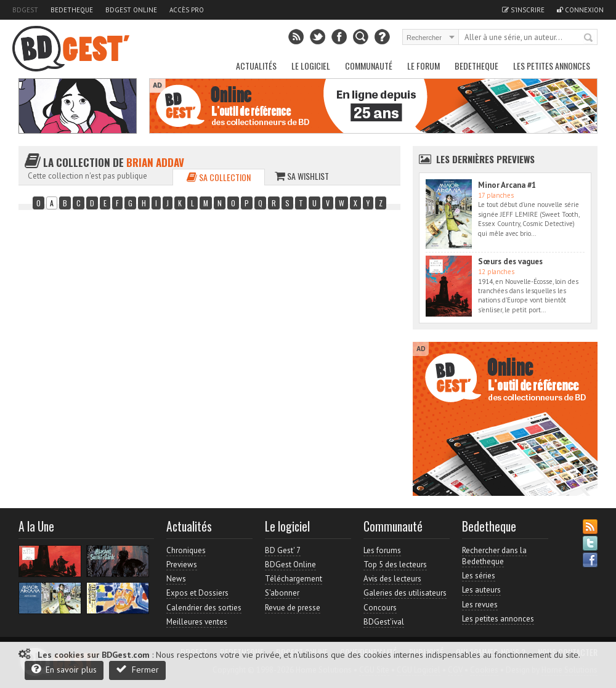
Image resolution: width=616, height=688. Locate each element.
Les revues (480, 605)
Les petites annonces (552, 66)
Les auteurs (481, 590)
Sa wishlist (302, 176)
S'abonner (282, 593)
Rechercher (589, 38)
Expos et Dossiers (197, 593)
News (176, 579)
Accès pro (187, 10)
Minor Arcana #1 (507, 185)
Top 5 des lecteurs (395, 565)
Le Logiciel (311, 66)
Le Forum (423, 66)
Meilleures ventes (197, 622)
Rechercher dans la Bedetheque (494, 556)
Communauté (369, 66)
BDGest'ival (384, 622)
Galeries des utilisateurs (405, 593)
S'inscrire (523, 10)
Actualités (256, 66)
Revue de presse (293, 608)
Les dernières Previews (485, 159)
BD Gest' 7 (283, 550)
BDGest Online (131, 10)
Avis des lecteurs (392, 579)
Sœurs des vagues (510, 261)
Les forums (382, 550)
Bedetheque (72, 10)
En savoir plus (64, 669)
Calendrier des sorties (204, 608)
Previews (182, 565)
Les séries (479, 576)
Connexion (580, 10)
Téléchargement (294, 579)
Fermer (137, 669)
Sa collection (219, 177)
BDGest (25, 10)
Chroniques (186, 550)
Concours (380, 608)
